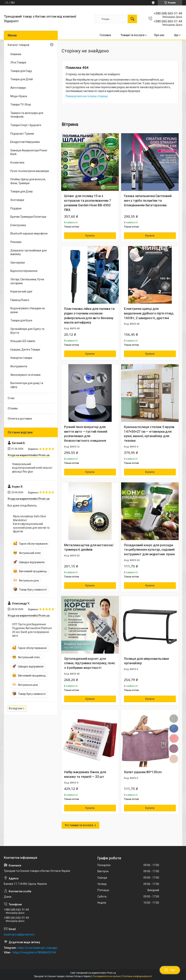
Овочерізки (18, 263)
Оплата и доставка (20, 419)
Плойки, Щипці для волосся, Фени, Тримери (28, 181)
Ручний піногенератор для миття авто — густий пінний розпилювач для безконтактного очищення (86, 434)
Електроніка (18, 225)
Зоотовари (17, 200)
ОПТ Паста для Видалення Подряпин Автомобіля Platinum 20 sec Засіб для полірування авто (32, 630)
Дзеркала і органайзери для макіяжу (28, 252)
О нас (11, 398)
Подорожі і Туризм (22, 134)
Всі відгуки (16, 708)
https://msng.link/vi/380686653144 (34, 952)
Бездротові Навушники (25, 142)
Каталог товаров (18, 45)
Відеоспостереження (24, 271)
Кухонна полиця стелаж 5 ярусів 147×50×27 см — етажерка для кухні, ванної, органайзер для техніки (149, 434)
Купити (90, 236)
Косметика (17, 163)
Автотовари (18, 88)
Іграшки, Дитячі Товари (25, 350)
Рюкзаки (16, 242)
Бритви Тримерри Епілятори (28, 217)
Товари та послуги (132, 35)
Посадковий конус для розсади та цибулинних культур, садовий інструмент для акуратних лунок (149, 550)
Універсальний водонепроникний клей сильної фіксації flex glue (32, 468)
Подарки (16, 208)
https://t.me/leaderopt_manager (38, 948)
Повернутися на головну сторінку (87, 96)
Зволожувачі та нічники (25, 375)
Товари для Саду (21, 71)
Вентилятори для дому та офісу (27, 385)
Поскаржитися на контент (107, 976)
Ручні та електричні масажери (30, 171)
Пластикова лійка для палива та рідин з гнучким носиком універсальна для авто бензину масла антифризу (89, 316)
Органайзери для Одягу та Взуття (27, 331)
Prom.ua (111, 973)
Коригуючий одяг (21, 292)
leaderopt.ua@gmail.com (19, 934)
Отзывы (13, 408)
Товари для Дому (22, 191)
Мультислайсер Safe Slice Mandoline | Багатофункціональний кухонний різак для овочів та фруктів (31, 524)
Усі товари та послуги (79, 825)
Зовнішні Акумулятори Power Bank (29, 152)
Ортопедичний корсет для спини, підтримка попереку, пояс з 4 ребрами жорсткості (90, 663)
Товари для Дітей (22, 79)
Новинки (16, 54)
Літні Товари (18, 62)
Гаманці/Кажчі (20, 300)
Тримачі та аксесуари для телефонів (27, 115)
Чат (170, 970)
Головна (105, 35)
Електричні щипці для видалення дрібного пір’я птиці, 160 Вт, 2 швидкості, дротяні (149, 313)
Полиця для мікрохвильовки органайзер (146, 661)
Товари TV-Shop (21, 104)
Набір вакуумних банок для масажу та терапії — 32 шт (85, 774)
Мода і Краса (19, 96)
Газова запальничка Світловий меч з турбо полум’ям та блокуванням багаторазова (148, 201)
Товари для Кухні (21, 320)
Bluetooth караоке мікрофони (29, 233)
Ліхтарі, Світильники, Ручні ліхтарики (27, 281)
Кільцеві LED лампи (23, 341)
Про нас (159, 35)
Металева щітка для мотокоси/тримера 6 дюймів (89, 547)
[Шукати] (132, 19)
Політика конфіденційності (137, 976)
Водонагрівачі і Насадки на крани (28, 310)
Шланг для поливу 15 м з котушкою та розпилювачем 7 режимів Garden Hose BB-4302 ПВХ (88, 203)
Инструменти (19, 366)
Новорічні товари (21, 358)
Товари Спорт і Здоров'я (26, 125)
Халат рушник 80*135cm (143, 772)
